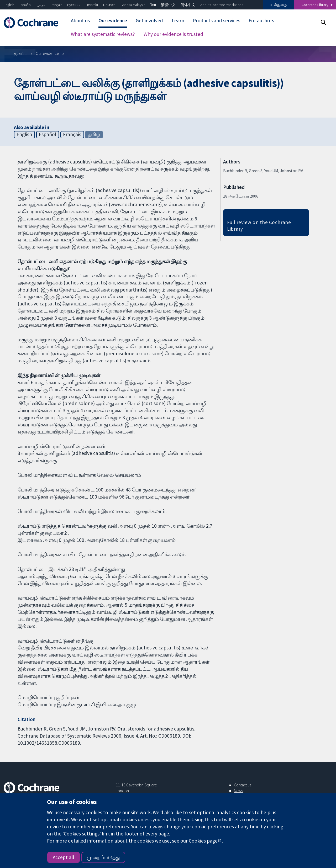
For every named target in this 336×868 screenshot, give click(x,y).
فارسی (41, 5)
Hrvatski (92, 5)
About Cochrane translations (222, 5)
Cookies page (203, 841)
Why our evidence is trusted (173, 34)
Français (56, 5)
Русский (74, 5)
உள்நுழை (279, 5)
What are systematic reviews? (103, 34)
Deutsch (109, 5)
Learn (178, 20)
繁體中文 (168, 5)
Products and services (217, 20)
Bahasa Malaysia (133, 5)
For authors (261, 20)
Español (25, 5)
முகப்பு (21, 53)
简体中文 (188, 5)
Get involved (149, 20)
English (9, 5)
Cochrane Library (315, 5)
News (238, 791)
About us (80, 20)
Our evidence (113, 20)
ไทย (153, 5)
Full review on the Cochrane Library (259, 226)
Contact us (243, 785)
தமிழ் (94, 134)
